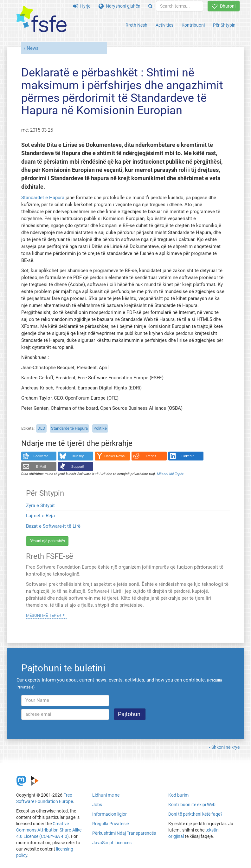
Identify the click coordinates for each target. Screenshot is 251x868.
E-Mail (41, 467)
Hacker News (114, 456)
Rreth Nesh (136, 25)
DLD (41, 428)
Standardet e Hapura (43, 198)
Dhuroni (224, 6)
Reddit (151, 456)
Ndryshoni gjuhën (119, 6)
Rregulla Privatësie (110, 824)
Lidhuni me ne (106, 795)
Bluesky (78, 456)
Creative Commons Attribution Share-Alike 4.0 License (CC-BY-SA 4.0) (49, 830)
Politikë (100, 428)
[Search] (150, 6)
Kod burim (178, 795)
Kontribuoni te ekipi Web (192, 805)
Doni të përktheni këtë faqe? (195, 814)
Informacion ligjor (109, 814)
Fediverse (41, 456)
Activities (164, 25)
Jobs (97, 805)
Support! (78, 467)
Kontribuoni (193, 25)
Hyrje (82, 6)
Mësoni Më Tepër (44, 615)
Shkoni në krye (225, 747)
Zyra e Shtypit (40, 506)
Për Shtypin (224, 25)
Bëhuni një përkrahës (47, 541)
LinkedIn (188, 456)
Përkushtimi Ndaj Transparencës (124, 833)
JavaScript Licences (112, 843)
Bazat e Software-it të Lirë (53, 526)
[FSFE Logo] (42, 20)
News (33, 48)
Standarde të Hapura (69, 428)
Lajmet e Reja (40, 516)
